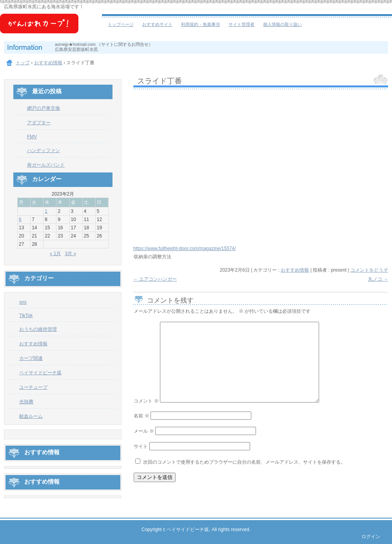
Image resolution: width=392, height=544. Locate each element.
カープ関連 (31, 358)
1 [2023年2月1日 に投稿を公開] (46, 211)
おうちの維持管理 (38, 329)
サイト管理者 (241, 24)
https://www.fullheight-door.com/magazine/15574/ (184, 248)
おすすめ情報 (295, 270)
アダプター (39, 123)
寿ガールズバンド (46, 165)
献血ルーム (31, 416)
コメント (146, 401)
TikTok (26, 316)
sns (23, 302)
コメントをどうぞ (369, 270)
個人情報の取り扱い (282, 24)
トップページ (121, 24)
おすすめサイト (157, 24)
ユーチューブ (33, 387)
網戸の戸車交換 (44, 108)
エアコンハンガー (155, 279)
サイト (141, 446)
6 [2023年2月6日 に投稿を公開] (20, 219)
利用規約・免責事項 (201, 24)
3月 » (71, 254)
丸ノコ (378, 279)
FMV (32, 137)
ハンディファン (44, 151)
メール (144, 431)
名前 (141, 416)
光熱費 (26, 402)
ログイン (371, 537)
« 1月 (55, 254)
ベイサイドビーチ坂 (51, 27)
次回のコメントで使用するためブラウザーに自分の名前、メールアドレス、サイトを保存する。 (244, 462)
